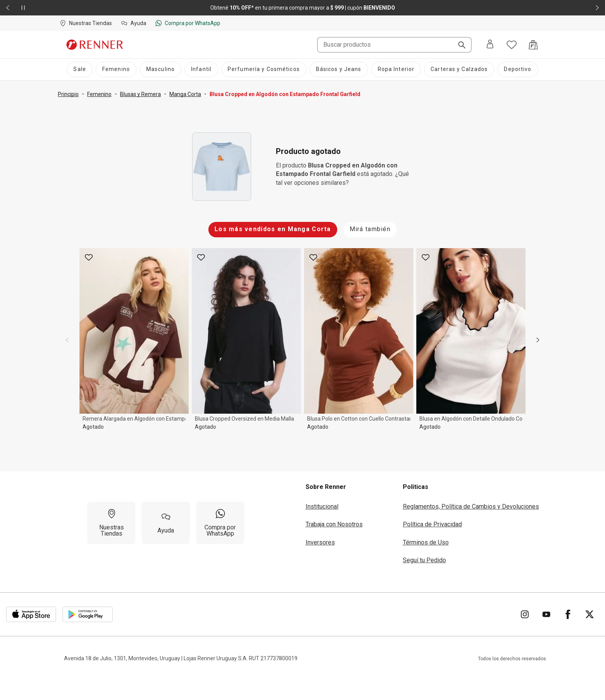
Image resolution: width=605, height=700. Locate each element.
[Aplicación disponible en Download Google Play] (88, 614)
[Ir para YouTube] (546, 614)
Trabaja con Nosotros (334, 524)
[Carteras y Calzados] (459, 69)
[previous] (67, 340)
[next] (538, 340)
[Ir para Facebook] (568, 614)
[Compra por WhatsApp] (220, 523)
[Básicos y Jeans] (339, 69)
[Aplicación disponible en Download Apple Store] (31, 614)
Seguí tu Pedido (424, 560)
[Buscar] (459, 46)
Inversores (320, 542)
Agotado (93, 427)
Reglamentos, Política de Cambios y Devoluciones (471, 506)
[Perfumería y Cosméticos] (264, 69)
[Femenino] (116, 69)
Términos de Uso (426, 542)
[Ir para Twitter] (590, 614)
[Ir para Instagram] (525, 614)
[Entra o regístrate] (490, 45)
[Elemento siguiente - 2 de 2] (597, 8)
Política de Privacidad (432, 524)
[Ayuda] (166, 523)
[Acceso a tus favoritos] (512, 45)
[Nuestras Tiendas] (111, 523)
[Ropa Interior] (396, 69)
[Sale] (79, 69)
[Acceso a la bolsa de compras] (533, 45)
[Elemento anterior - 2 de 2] (8, 8)
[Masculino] (161, 69)
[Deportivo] (518, 69)
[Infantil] (201, 69)
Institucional (322, 506)
